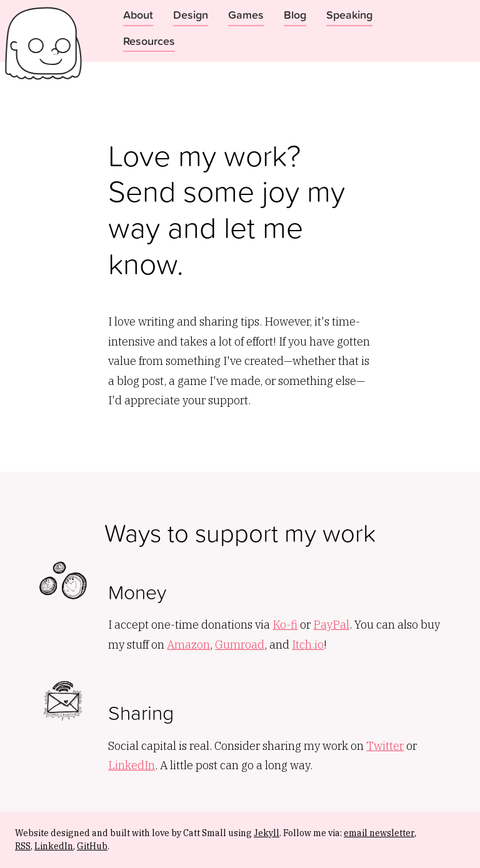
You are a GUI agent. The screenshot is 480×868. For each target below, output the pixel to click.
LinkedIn (132, 765)
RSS (23, 846)
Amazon (188, 645)
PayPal (331, 625)
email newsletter (379, 833)
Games (246, 14)
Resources (149, 41)
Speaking (349, 14)
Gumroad (240, 645)
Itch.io (308, 645)
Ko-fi (285, 625)
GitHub (92, 846)
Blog (295, 14)
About (138, 14)
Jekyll (267, 833)
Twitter (385, 746)
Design (191, 14)
